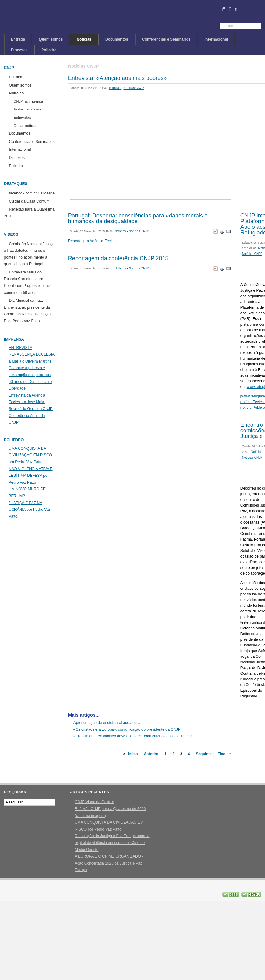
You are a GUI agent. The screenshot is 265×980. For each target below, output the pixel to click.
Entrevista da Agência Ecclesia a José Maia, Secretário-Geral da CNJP (31, 402)
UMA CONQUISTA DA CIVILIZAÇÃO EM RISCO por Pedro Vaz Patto (30, 455)
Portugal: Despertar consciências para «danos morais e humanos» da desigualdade (138, 218)
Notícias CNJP (133, 88)
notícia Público (253, 408)
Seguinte (204, 754)
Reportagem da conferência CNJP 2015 (118, 258)
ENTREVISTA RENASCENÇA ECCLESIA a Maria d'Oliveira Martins (32, 355)
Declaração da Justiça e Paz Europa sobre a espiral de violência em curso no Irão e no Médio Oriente (112, 843)
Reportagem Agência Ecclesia (93, 241)
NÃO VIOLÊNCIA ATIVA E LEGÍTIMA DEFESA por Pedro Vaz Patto (31, 476)
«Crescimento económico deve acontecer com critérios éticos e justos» (133, 736)
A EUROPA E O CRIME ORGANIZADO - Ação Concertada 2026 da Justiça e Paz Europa (109, 863)
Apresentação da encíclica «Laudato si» (107, 723)
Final (222, 754)
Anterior (151, 754)
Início (133, 754)
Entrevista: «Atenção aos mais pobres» (117, 78)
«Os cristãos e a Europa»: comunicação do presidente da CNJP (127, 729)
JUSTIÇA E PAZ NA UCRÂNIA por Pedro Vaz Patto (30, 510)
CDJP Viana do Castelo (95, 802)
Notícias (115, 88)
